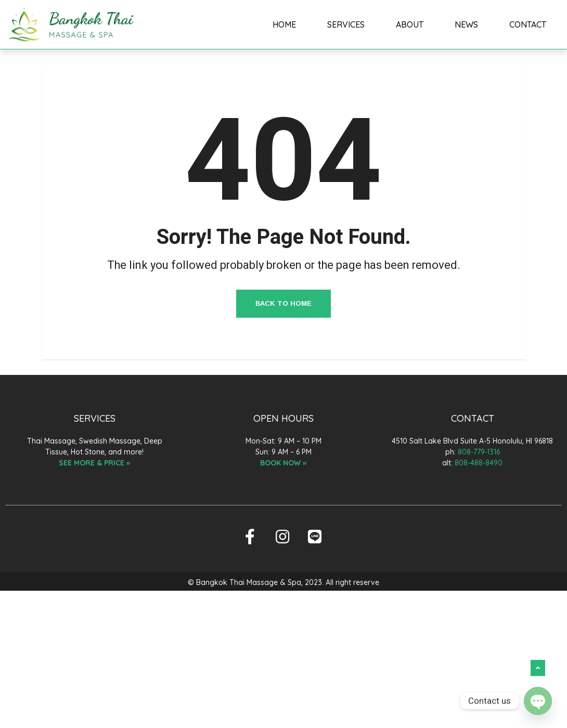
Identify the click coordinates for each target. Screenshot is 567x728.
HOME (285, 24)
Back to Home (283, 303)
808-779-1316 (479, 452)
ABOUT (410, 24)
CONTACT (528, 24)
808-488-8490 (479, 463)
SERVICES (346, 24)
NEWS (466, 24)
